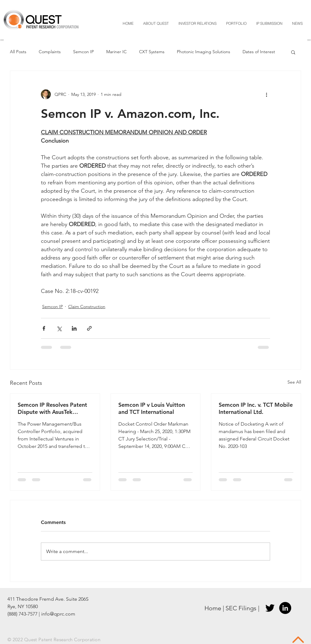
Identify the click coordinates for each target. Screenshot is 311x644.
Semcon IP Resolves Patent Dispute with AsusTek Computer (52, 408)
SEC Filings (241, 608)
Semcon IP (83, 52)
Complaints (50, 52)
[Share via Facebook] (44, 328)
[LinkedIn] (285, 608)
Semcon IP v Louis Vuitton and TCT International (152, 408)
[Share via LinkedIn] (74, 328)
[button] (293, 52)
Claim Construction (87, 307)
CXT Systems (152, 52)
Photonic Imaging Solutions (204, 52)
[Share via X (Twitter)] (59, 328)
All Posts (18, 52)
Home (213, 608)
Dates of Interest (259, 52)
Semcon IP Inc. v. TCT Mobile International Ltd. (256, 408)
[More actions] (266, 94)
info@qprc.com (58, 614)
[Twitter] (270, 608)
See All (294, 382)
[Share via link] (89, 328)
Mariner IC (116, 52)
